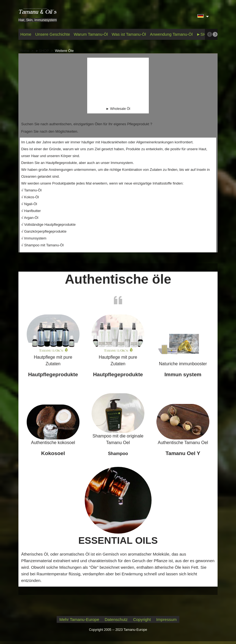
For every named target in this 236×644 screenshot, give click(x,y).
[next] (215, 34)
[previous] (210, 34)
